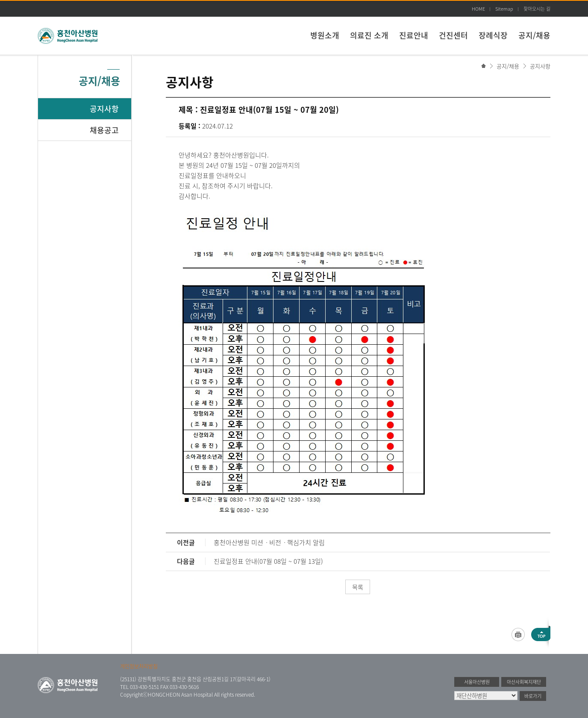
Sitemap (504, 9)
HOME (478, 9)
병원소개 (325, 35)
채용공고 (104, 130)
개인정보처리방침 (139, 666)
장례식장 (493, 35)
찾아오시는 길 (537, 9)
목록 (358, 587)
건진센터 (453, 35)
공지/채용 (534, 35)
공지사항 (540, 66)
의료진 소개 (369, 35)
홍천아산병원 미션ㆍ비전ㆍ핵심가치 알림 (269, 542)
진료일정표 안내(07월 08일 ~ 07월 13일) (268, 561)
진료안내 (414, 35)
